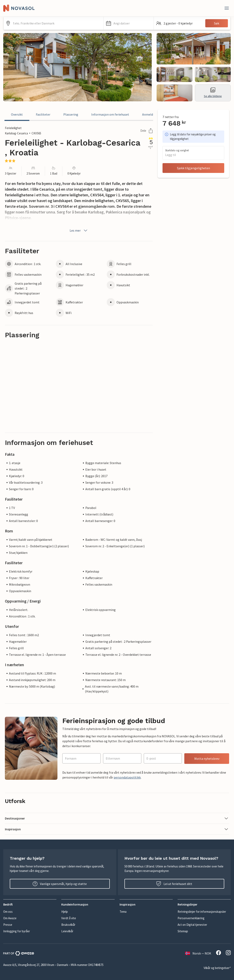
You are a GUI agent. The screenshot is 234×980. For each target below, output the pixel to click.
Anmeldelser (151, 114)
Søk (217, 23)
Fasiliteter (43, 114)
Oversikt (17, 114)
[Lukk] (227, 8)
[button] (129, 23)
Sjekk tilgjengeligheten (193, 168)
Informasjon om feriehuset (110, 114)
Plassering (71, 114)
